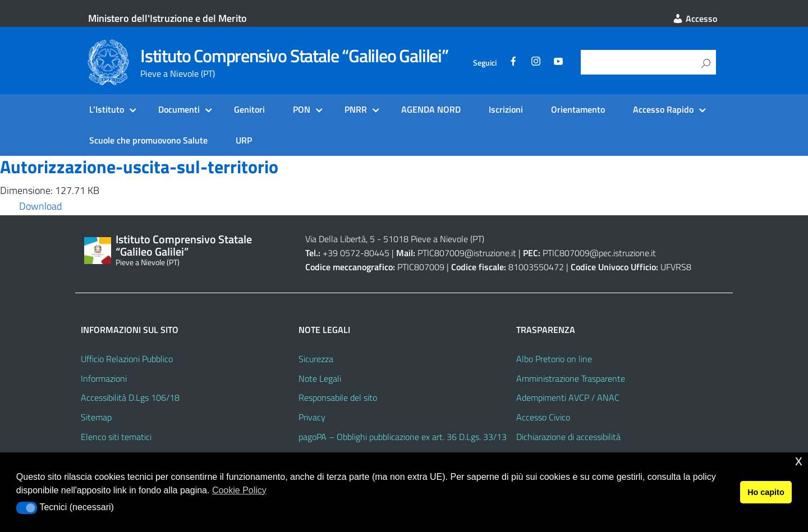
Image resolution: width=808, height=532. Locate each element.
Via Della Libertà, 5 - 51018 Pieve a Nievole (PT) (395, 239)
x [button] (799, 461)
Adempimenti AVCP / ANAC (568, 397)
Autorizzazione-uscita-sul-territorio (139, 166)
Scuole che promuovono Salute (148, 140)
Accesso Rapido (663, 109)
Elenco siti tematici (116, 437)
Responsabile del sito (338, 397)
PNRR (356, 109)
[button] (27, 508)
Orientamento (578, 109)
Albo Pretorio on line (554, 359)
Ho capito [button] (766, 492)
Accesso (695, 18)
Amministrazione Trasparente (571, 378)
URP (244, 140)
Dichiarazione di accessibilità (568, 437)
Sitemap (96, 417)
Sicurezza (316, 359)
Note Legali (320, 378)
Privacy (312, 417)
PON (302, 109)
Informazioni (104, 378)
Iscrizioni (506, 109)
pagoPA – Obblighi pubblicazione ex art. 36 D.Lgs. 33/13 (403, 437)
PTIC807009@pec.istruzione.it (599, 253)
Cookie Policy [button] (239, 490)
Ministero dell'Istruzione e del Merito (167, 18)
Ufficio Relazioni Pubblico (127, 359)
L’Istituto (107, 109)
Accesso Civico (543, 417)
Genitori (249, 109)
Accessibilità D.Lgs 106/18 (130, 397)
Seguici (485, 63)
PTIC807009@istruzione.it (467, 253)
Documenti (179, 109)
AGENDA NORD (431, 109)
